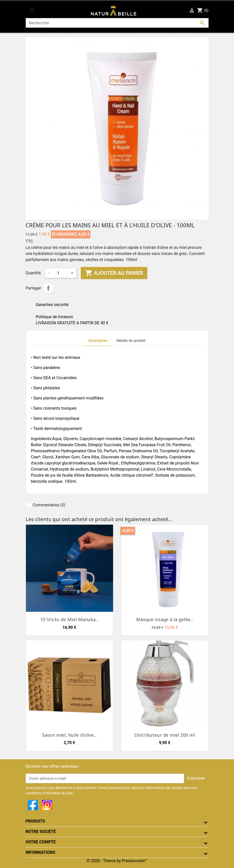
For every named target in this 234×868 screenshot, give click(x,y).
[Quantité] (60, 273)
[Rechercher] (117, 23)
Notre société (41, 832)
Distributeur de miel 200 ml (165, 735)
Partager (48, 288)
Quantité (33, 273)
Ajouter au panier (114, 273)
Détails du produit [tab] (131, 341)
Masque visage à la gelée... (165, 619)
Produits (35, 821)
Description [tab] (98, 341)
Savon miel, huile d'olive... (69, 735)
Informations (41, 852)
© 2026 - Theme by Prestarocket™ (117, 861)
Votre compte (41, 842)
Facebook (33, 805)
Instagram (47, 805)
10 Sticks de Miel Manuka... (69, 619)
